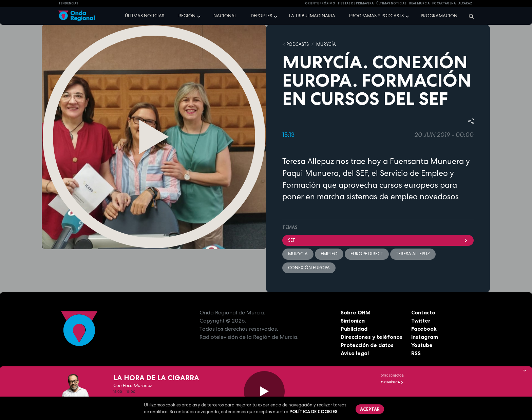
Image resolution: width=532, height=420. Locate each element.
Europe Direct (367, 254)
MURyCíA (326, 44)
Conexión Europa (309, 268)
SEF (378, 240)
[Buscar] (469, 16)
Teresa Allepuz (413, 254)
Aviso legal (355, 353)
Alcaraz (465, 3)
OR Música (392, 382)
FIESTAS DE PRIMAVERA (356, 3)
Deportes (261, 16)
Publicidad (354, 329)
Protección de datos (367, 345)
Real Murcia (419, 3)
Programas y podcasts (376, 16)
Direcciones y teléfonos (372, 337)
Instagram (425, 337)
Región (187, 16)
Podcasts (298, 44)
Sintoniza (353, 321)
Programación (439, 16)
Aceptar (370, 409)
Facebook (424, 329)
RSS (416, 353)
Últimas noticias (145, 16)
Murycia (298, 254)
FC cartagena (444, 3)
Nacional (225, 16)
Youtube (422, 345)
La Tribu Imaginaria (312, 16)
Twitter (421, 321)
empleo (329, 254)
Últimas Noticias (391, 3)
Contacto (423, 312)
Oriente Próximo (320, 3)
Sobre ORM (356, 312)
